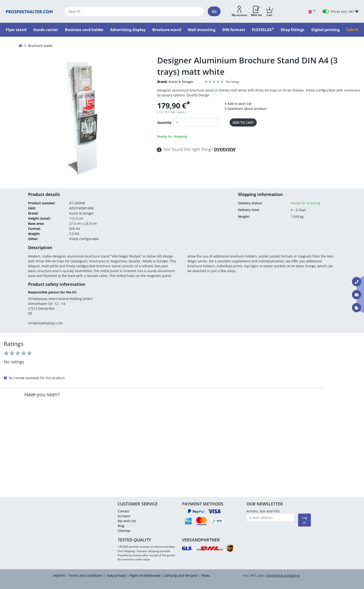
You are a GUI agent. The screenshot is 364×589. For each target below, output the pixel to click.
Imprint (59, 575)
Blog (121, 526)
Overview (225, 149)
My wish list (127, 521)
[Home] (29, 11)
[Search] (134, 11)
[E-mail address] (271, 518)
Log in (304, 520)
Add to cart (243, 122)
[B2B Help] (357, 11)
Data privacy (116, 575)
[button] (239, 11)
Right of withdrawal (145, 575)
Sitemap (124, 531)
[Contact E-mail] (357, 295)
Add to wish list (239, 104)
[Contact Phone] (357, 282)
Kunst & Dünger (175, 82)
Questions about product (247, 109)
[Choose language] (312, 11)
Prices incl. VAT (343, 11)
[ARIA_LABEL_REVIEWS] (214, 82)
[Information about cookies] (357, 308)
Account (124, 516)
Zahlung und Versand (181, 575)
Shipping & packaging (283, 575)
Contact (124, 511)
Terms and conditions (85, 575)
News (206, 575)
